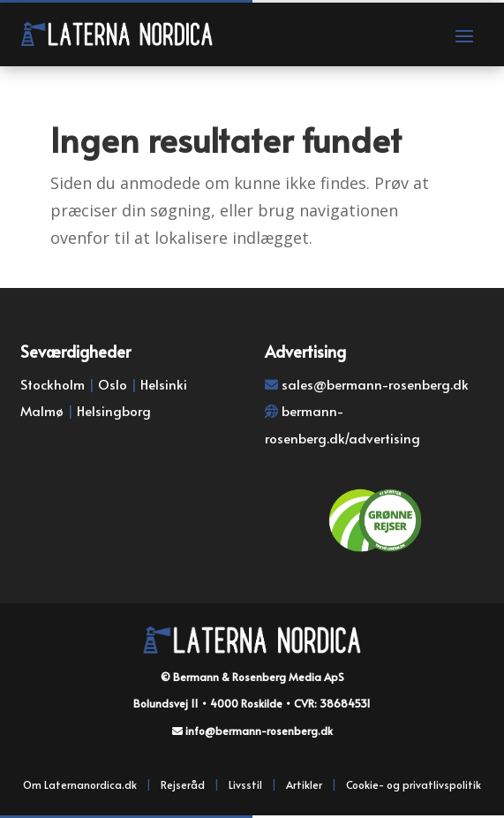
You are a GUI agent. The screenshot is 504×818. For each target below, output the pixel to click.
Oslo (113, 384)
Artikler (304, 784)
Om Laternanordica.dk (80, 784)
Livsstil (245, 784)
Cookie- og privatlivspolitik (414, 784)
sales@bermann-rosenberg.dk (375, 384)
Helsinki (164, 384)
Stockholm (53, 384)
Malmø (42, 410)
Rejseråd (183, 784)
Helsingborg (114, 410)
